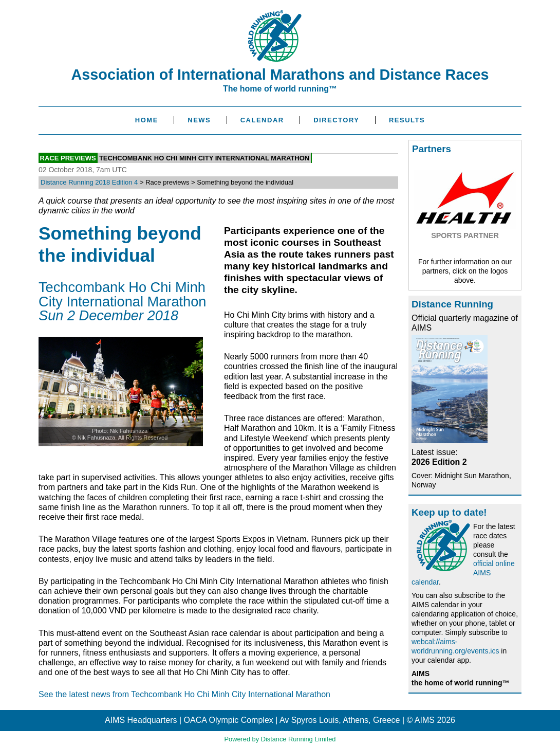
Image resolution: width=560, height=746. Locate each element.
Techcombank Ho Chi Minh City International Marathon (204, 158)
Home (147, 120)
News (199, 120)
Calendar (262, 120)
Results (407, 120)
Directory (336, 120)
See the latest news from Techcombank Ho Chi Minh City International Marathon (184, 694)
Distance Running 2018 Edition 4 (89, 182)
